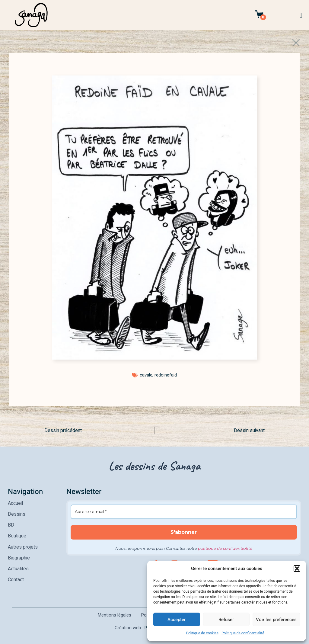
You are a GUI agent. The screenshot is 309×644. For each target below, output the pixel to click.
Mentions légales (114, 615)
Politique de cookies (202, 633)
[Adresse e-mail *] (184, 512)
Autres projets (23, 547)
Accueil (15, 503)
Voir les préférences (276, 620)
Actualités (18, 569)
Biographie (19, 558)
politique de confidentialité (225, 548)
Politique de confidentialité (243, 633)
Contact (16, 579)
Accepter (177, 620)
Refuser (226, 620)
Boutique (17, 536)
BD (11, 525)
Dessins (17, 514)
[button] (297, 569)
